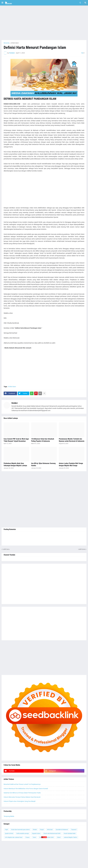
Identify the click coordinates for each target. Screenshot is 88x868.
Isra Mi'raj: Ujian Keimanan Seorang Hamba (43, 464)
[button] (2, 3)
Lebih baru (6, 549)
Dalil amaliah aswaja (23, 833)
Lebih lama (82, 549)
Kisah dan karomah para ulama (20, 830)
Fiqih (6, 830)
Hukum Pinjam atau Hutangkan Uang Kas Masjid (20, 801)
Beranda (6, 43)
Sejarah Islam (36, 833)
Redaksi (15, 403)
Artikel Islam (15, 43)
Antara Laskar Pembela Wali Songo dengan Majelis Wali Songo (71, 464)
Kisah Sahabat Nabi (70, 833)
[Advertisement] (44, 23)
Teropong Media (9, 816)
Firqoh (42, 830)
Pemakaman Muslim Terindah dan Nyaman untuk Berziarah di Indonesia (72, 440)
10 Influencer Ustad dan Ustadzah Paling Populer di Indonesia (43, 440)
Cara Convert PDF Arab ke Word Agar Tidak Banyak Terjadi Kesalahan (16, 440)
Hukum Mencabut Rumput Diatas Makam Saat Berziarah (22, 797)
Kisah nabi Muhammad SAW (52, 833)
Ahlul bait (50, 830)
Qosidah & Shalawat (62, 830)
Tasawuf (74, 830)
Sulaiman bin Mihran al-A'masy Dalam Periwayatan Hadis (22, 793)
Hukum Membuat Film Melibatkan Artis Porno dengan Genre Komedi (26, 789)
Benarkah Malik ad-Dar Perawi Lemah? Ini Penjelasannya (22, 784)
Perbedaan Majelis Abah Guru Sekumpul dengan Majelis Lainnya (15, 464)
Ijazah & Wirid (9, 833)
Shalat (35, 830)
